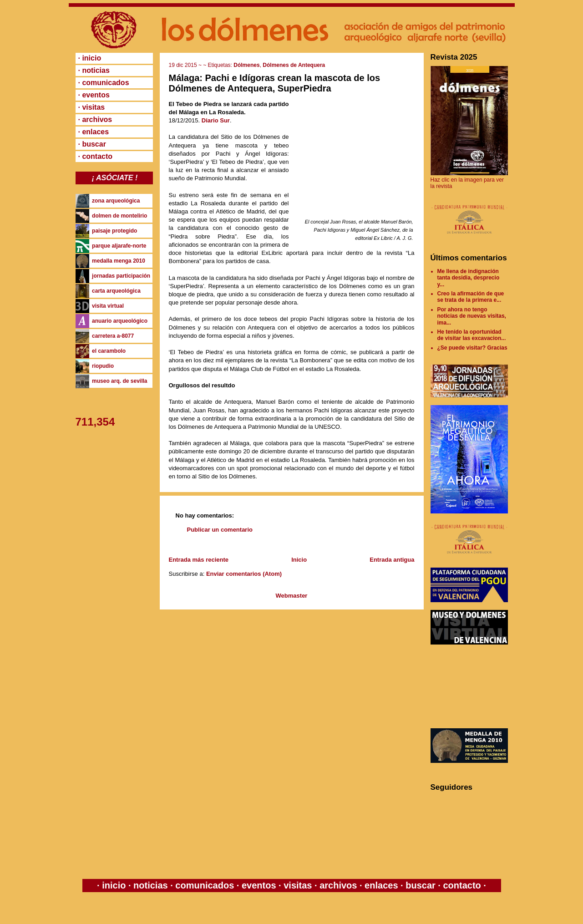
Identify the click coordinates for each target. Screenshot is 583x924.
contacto (461, 885)
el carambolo (109, 351)
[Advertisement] (471, 686)
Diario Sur (216, 120)
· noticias (94, 70)
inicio (114, 885)
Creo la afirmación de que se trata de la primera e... (471, 297)
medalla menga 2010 (119, 261)
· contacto (96, 156)
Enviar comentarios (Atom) (244, 574)
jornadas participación (121, 276)
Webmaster (292, 596)
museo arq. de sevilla (119, 381)
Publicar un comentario (220, 530)
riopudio (103, 366)
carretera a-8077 (113, 336)
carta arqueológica (116, 291)
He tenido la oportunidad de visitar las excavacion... (472, 335)
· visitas (92, 107)
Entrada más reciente (199, 560)
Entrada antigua (392, 560)
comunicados (205, 885)
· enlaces (94, 132)
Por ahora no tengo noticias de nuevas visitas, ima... (472, 316)
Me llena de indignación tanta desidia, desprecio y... (469, 278)
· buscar (92, 144)
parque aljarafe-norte (119, 246)
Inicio (299, 560)
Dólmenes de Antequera (294, 65)
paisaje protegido (114, 231)
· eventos (94, 95)
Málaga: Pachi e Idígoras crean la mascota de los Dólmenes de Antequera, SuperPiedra (275, 83)
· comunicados (104, 83)
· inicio (90, 58)
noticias (151, 885)
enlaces (380, 885)
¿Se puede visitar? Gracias (472, 348)
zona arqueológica (116, 201)
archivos (338, 885)
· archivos (95, 119)
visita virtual (108, 306)
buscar (421, 885)
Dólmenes (246, 65)
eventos (259, 885)
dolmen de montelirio (119, 216)
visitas (298, 885)
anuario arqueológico (120, 321)
